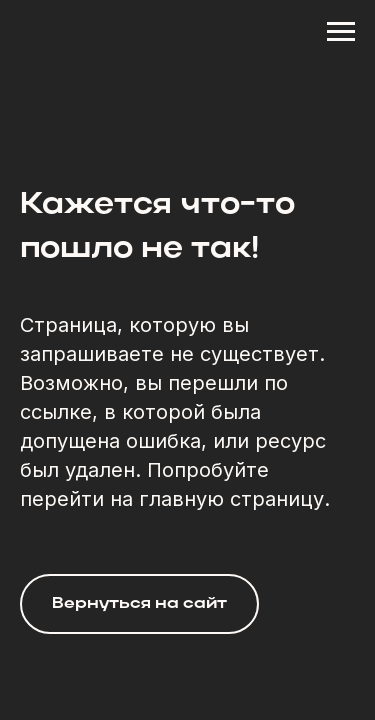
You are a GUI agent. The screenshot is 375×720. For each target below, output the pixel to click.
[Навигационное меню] (341, 32)
